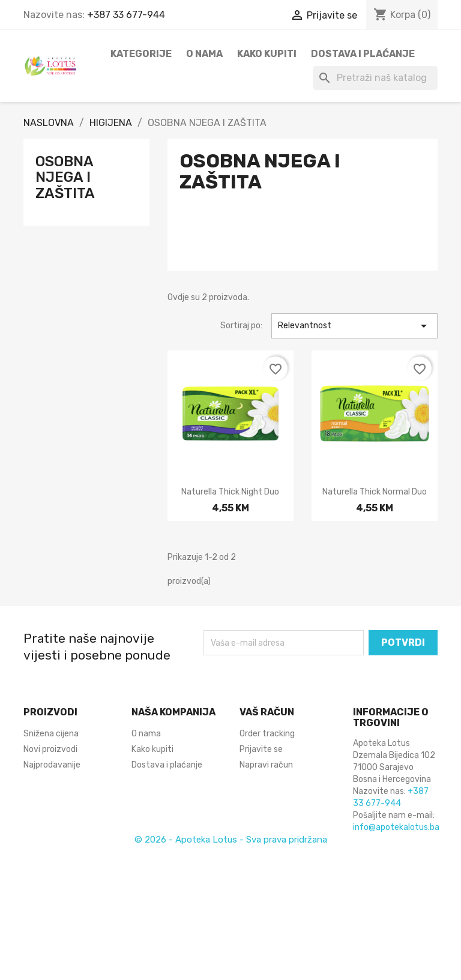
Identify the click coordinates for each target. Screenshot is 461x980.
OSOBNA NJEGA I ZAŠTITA (65, 177)
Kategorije (141, 54)
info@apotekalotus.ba (396, 827)
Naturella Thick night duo (230, 492)
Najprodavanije (52, 765)
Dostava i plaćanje (363, 54)
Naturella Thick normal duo (375, 492)
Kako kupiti (267, 54)
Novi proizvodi (50, 749)
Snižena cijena (51, 734)
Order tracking (267, 734)
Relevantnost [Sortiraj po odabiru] (354, 326)
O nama (204, 54)
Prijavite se (261, 749)
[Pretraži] (375, 78)
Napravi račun (266, 765)
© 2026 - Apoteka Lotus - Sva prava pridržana (231, 840)
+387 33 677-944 (126, 15)
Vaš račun (267, 712)
